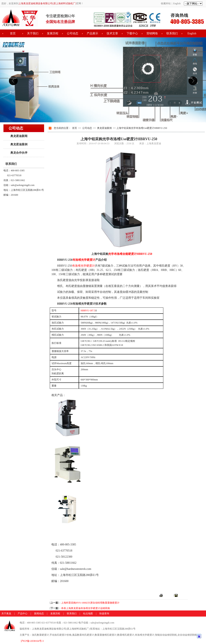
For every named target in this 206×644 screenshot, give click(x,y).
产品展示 (92, 33)
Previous (12, 78)
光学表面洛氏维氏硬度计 (67, 534)
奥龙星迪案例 (19, 144)
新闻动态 (39, 614)
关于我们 (33, 33)
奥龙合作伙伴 (19, 153)
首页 (13, 33)
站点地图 (88, 614)
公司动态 (73, 33)
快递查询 (104, 614)
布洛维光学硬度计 (63, 441)
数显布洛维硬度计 (63, 487)
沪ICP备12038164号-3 (32, 641)
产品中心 (23, 614)
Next (190, 78)
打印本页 (168, 595)
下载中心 (132, 33)
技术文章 (112, 33)
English (177, 3)
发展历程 (53, 33)
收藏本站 (166, 3)
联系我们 (172, 33)
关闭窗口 (183, 595)
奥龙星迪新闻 (19, 136)
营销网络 (152, 33)
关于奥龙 (6, 614)
